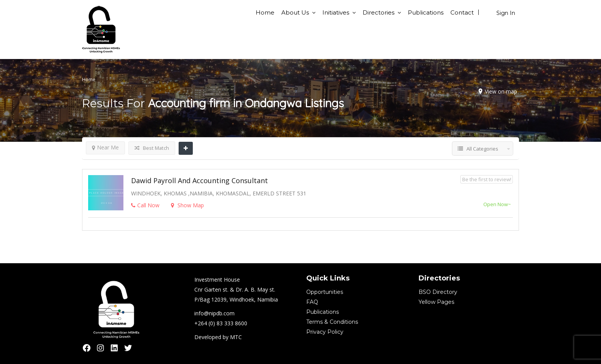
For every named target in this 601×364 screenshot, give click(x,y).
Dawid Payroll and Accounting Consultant (200, 180)
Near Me (105, 147)
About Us (295, 12)
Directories (378, 12)
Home (265, 12)
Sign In (506, 13)
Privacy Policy (325, 332)
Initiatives (336, 12)
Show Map (187, 205)
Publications (426, 12)
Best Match (152, 148)
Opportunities (325, 292)
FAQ (312, 302)
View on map (501, 91)
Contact (462, 12)
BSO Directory (438, 292)
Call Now (145, 205)
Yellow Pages (436, 302)
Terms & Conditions (332, 322)
